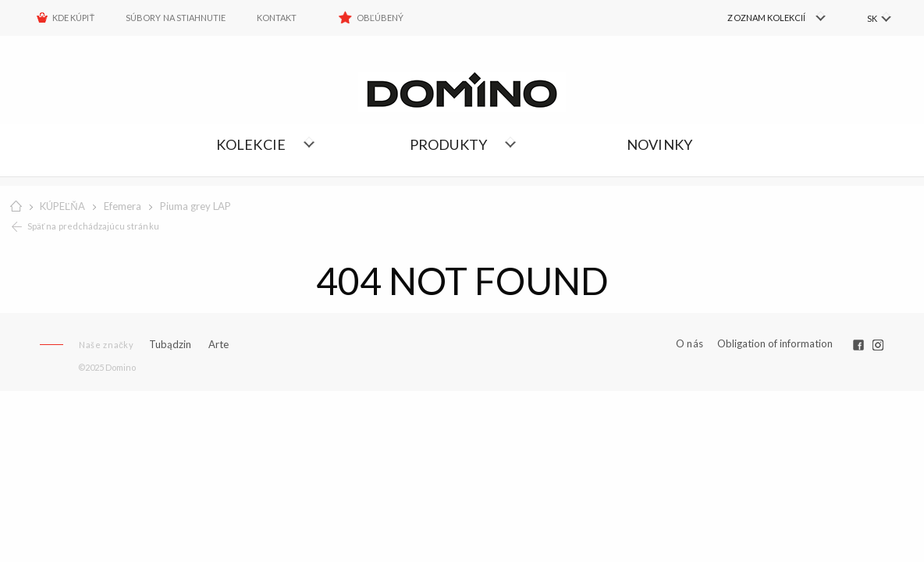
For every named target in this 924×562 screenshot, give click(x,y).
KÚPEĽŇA (62, 206)
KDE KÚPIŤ (73, 18)
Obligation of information (775, 343)
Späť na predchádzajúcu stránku (93, 226)
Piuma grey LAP (195, 206)
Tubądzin (170, 344)
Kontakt (277, 18)
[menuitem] (761, 18)
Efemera (123, 206)
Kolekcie (251, 144)
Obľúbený (380, 18)
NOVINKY (659, 144)
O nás (689, 344)
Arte (219, 345)
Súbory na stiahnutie (176, 18)
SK (871, 18)
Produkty (449, 144)
